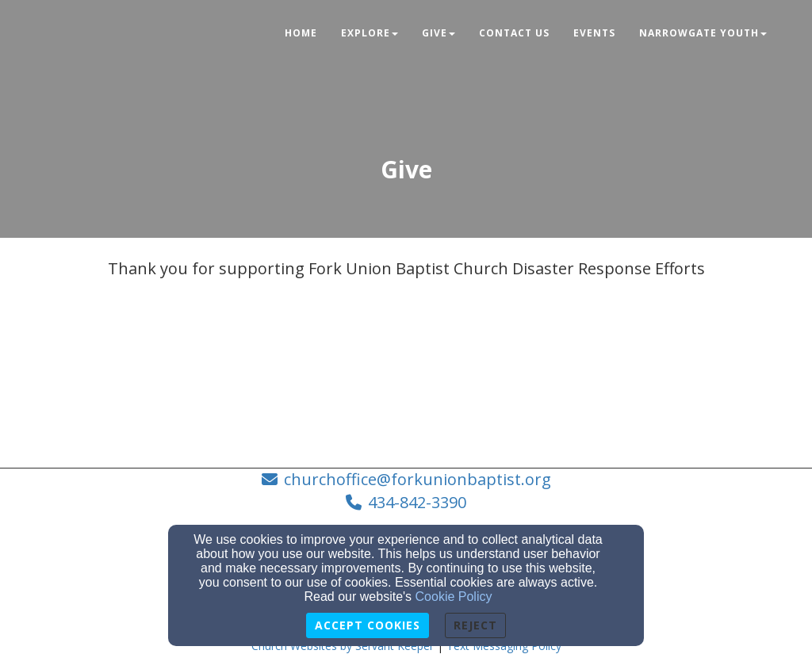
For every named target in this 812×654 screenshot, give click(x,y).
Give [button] (439, 33)
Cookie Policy (454, 597)
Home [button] (301, 33)
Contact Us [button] (514, 33)
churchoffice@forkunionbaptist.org (417, 479)
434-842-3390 (417, 502)
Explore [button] (370, 33)
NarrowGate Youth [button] (703, 33)
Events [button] (594, 33)
